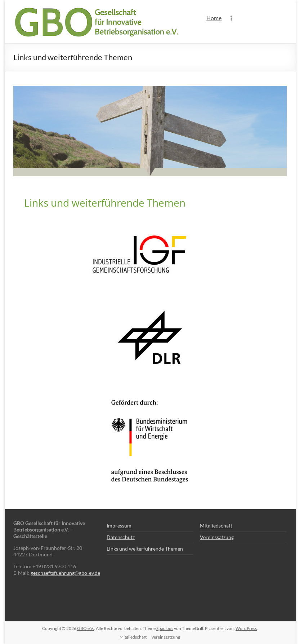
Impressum (119, 526)
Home (214, 18)
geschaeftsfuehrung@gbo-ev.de (65, 573)
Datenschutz (121, 537)
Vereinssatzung (217, 537)
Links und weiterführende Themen (145, 549)
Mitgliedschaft (216, 526)
